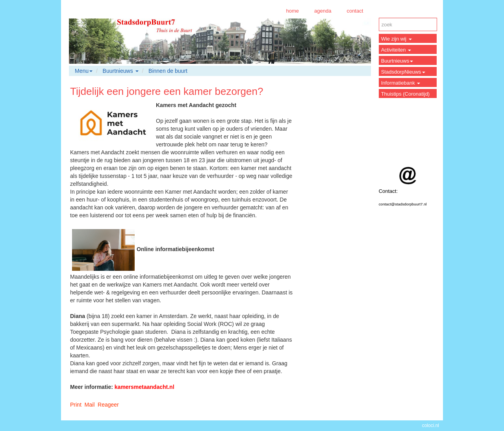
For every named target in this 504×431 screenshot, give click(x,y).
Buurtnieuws (397, 61)
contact (355, 11)
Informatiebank (401, 83)
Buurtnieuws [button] (121, 71)
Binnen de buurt (168, 71)
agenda (323, 11)
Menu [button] (84, 71)
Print (76, 405)
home (292, 11)
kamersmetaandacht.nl (145, 387)
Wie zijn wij (397, 39)
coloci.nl (431, 425)
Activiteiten (396, 50)
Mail (90, 405)
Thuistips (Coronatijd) (406, 94)
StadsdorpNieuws (403, 72)
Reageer (108, 405)
